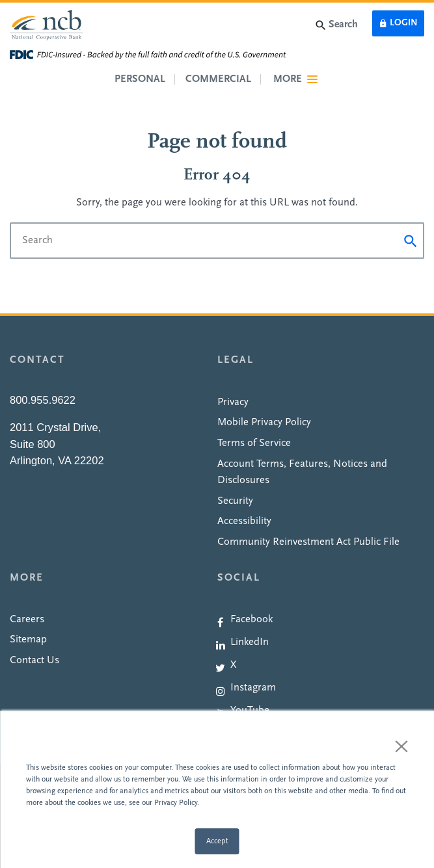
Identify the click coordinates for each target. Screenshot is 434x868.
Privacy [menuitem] (233, 402)
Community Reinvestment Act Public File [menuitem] (308, 542)
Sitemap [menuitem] (28, 640)
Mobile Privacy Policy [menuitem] (264, 423)
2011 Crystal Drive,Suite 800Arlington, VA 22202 (57, 444)
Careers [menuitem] (27, 620)
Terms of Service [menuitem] (254, 443)
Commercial (218, 79)
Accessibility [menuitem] (244, 521)
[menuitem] (321, 620)
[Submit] (411, 241)
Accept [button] (217, 841)
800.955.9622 (43, 400)
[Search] (217, 241)
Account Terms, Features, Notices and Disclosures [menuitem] (302, 472)
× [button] (401, 746)
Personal (140, 79)
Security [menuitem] (235, 501)
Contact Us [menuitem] (34, 661)
